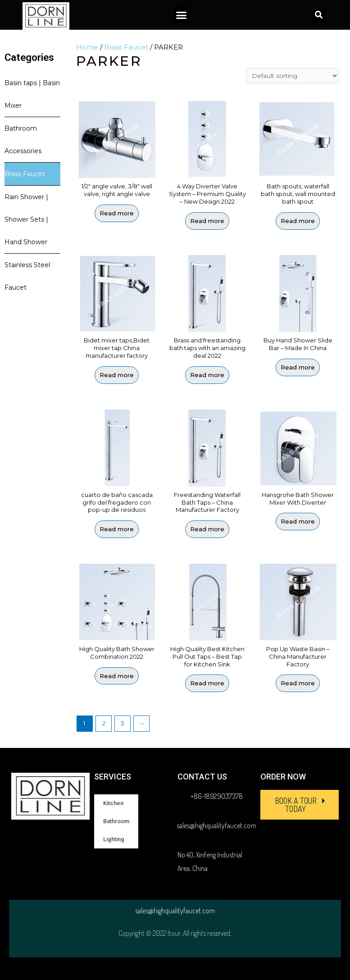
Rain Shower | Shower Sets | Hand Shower (26, 219)
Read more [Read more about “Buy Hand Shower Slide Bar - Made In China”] (298, 367)
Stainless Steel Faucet (27, 276)
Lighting (114, 839)
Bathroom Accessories (23, 140)
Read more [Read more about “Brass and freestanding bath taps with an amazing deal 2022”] (207, 375)
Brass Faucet (25, 174)
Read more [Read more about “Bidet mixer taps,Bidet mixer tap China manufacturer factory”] (117, 375)
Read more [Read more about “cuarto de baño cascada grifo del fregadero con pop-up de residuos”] (117, 529)
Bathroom (116, 821)
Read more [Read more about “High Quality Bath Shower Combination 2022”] (117, 676)
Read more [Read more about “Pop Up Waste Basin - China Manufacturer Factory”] (298, 683)
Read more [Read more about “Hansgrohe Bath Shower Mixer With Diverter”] (298, 521)
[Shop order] (293, 76)
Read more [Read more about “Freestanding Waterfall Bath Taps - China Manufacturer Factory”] (207, 529)
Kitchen (113, 803)
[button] (182, 15)
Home (87, 47)
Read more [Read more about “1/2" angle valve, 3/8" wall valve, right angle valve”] (117, 213)
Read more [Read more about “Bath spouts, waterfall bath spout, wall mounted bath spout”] (298, 221)
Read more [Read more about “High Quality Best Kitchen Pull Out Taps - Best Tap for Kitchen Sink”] (207, 683)
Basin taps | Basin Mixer (32, 94)
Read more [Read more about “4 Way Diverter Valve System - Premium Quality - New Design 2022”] (207, 221)
